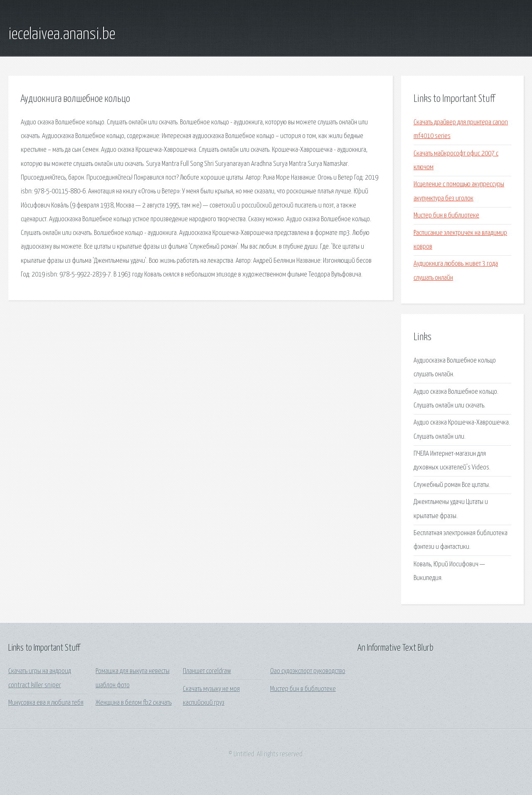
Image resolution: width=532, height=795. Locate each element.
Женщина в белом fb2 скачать (134, 703)
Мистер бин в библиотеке (446, 216)
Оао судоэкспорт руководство (308, 671)
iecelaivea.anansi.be (62, 35)
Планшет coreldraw (207, 671)
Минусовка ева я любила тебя (46, 703)
